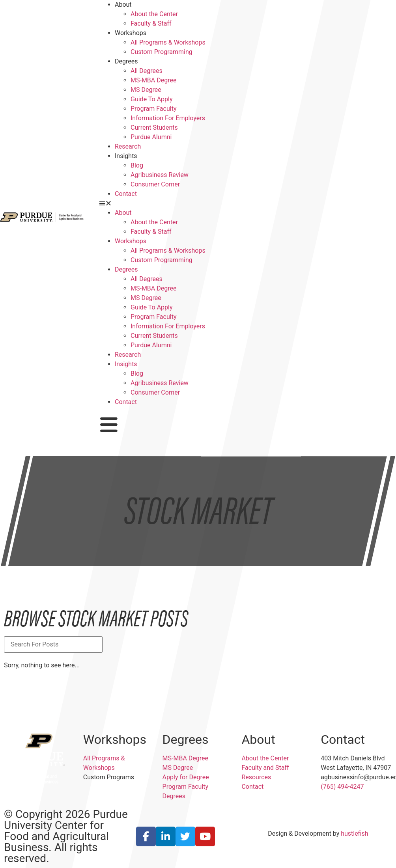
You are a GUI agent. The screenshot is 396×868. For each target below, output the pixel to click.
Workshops (131, 33)
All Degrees (147, 71)
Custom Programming (162, 52)
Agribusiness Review (160, 175)
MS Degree (146, 90)
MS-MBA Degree (153, 80)
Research (128, 146)
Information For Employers (168, 118)
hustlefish (354, 834)
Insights (126, 156)
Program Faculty (153, 109)
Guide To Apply (152, 99)
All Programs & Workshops (168, 42)
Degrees (126, 61)
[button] (198, 203)
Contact (126, 194)
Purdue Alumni (151, 137)
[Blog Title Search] (53, 644)
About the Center (154, 14)
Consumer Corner (155, 184)
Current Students (154, 128)
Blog (137, 165)
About (123, 5)
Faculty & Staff (151, 23)
